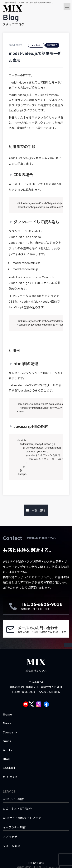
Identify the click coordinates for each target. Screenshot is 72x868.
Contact (9, 764)
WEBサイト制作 (13, 795)
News (7, 719)
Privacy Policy (36, 858)
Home (7, 711)
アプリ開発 (10, 832)
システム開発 (12, 842)
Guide (7, 737)
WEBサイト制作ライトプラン (22, 814)
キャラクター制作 (14, 823)
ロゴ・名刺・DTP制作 (17, 804)
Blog (6, 755)
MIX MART (11, 773)
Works (8, 746)
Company (10, 728)
